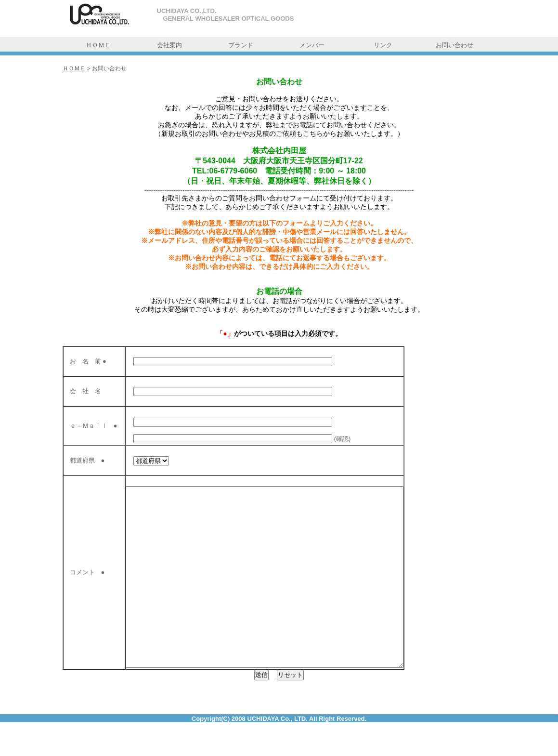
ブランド (241, 45)
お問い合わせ (454, 45)
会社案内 (169, 45)
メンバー (312, 45)
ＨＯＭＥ (98, 45)
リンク (383, 45)
